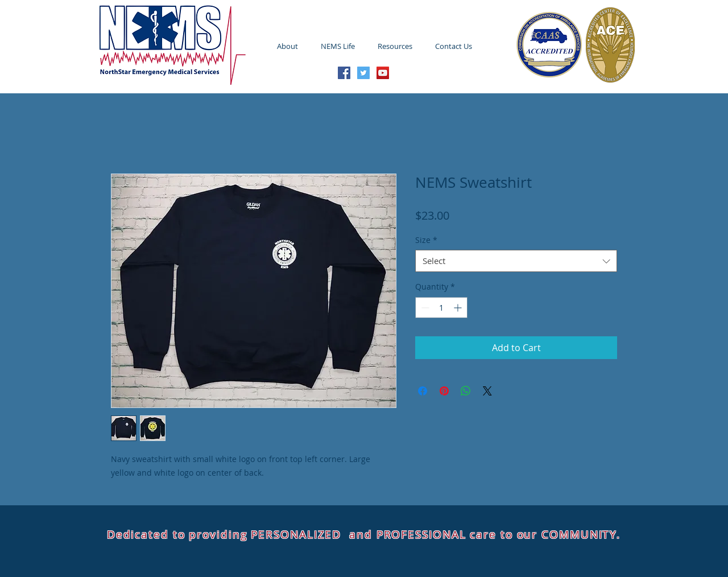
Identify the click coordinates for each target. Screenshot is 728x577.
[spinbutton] (441, 308)
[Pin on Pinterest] (444, 391)
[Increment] (459, 308)
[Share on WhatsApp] (466, 391)
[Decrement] (424, 308)
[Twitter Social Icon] (363, 73)
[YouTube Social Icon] (383, 73)
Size (426, 240)
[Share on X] (487, 391)
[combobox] (516, 261)
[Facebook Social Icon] (344, 73)
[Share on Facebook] (423, 391)
